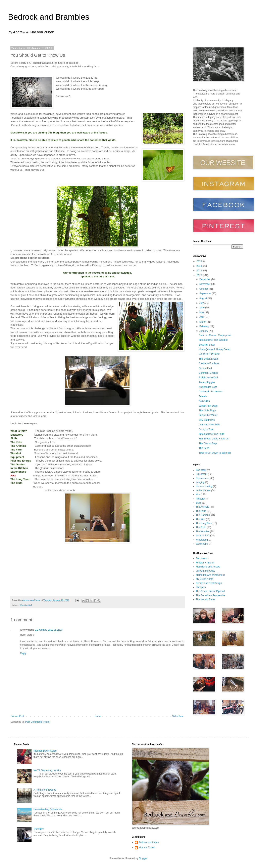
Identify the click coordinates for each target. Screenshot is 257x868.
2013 (200, 271)
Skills (199, 503)
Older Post (178, 716)
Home (98, 716)
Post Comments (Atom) (38, 722)
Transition (39, 829)
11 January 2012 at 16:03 (49, 630)
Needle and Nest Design (209, 583)
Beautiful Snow (207, 345)
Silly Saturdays (207, 420)
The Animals (202, 507)
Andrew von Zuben (149, 842)
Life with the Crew (205, 571)
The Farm (201, 511)
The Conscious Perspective (210, 595)
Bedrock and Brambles (49, 17)
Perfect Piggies (207, 382)
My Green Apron (204, 579)
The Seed (204, 448)
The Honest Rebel (205, 599)
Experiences (202, 478)
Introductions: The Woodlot (213, 340)
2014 (200, 266)
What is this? (26, 605)
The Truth (201, 527)
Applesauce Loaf (208, 387)
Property (200, 499)
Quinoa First (205, 368)
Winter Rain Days (208, 406)
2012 (200, 275)
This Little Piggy (207, 410)
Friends (203, 396)
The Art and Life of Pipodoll (210, 591)
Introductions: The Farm (212, 434)
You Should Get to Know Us (214, 439)
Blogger (143, 858)
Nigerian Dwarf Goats (45, 751)
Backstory (201, 470)
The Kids (200, 519)
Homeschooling (204, 486)
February (204, 326)
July (202, 303)
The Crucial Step (208, 443)
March (203, 322)
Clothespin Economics (211, 392)
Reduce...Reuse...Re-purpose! (215, 335)
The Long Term (204, 523)
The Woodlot (203, 531)
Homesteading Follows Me (48, 809)
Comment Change (209, 373)
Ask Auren (204, 401)
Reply (23, 653)
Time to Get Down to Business (215, 453)
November (205, 284)
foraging (200, 482)
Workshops (202, 544)
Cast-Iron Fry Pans (209, 363)
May (202, 312)
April (202, 317)
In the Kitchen (203, 490)
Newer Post (18, 716)
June (202, 308)
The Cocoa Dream (209, 359)
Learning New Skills (209, 425)
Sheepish (201, 587)
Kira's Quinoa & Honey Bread (214, 349)
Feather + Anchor (205, 563)
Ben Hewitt (202, 558)
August (203, 298)
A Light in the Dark (209, 378)
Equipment (201, 474)
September (206, 293)
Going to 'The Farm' (209, 354)
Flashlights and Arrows (208, 567)
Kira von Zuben (147, 847)
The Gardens (203, 515)
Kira (198, 495)
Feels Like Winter (208, 415)
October (204, 289)
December (205, 279)
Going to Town (207, 429)
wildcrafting (202, 540)
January (204, 331)
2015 (200, 261)
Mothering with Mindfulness (210, 575)
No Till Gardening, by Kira (47, 770)
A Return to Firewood (45, 790)
